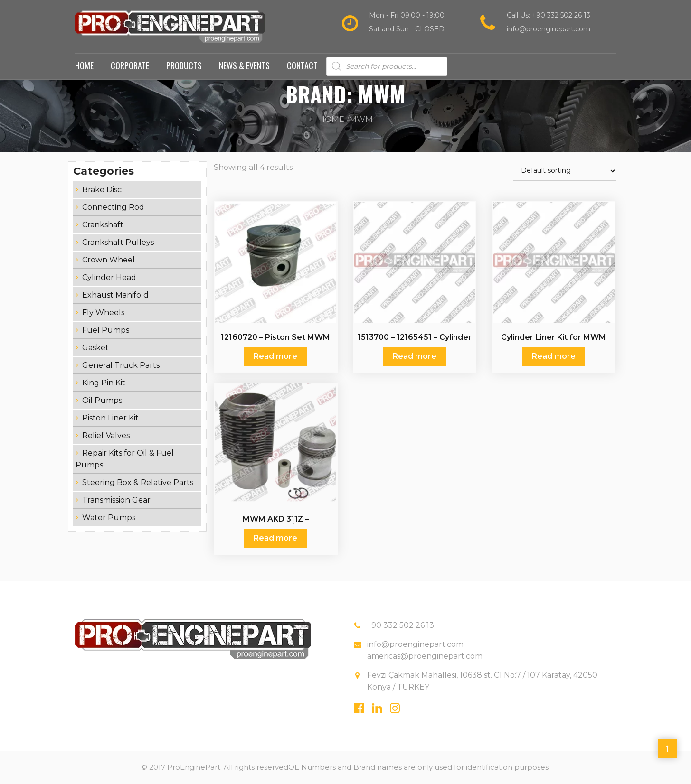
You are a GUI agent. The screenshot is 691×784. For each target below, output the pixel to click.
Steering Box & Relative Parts (138, 482)
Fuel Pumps (106, 330)
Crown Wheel (109, 260)
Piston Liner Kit (110, 418)
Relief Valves (106, 435)
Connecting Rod (113, 207)
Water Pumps (109, 518)
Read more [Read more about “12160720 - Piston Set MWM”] (275, 356)
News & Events (244, 65)
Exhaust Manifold (115, 295)
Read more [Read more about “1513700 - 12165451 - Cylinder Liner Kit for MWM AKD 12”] (415, 356)
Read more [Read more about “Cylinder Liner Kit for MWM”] (554, 356)
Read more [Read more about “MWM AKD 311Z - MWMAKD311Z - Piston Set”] (275, 538)
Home (84, 65)
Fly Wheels (103, 313)
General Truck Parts (121, 365)
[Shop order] (565, 171)
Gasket (95, 348)
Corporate (130, 65)
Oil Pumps (102, 400)
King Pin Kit (104, 383)
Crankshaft (103, 225)
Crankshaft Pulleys (118, 242)
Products (184, 65)
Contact (302, 65)
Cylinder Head (109, 277)
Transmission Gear (116, 500)
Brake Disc (102, 190)
